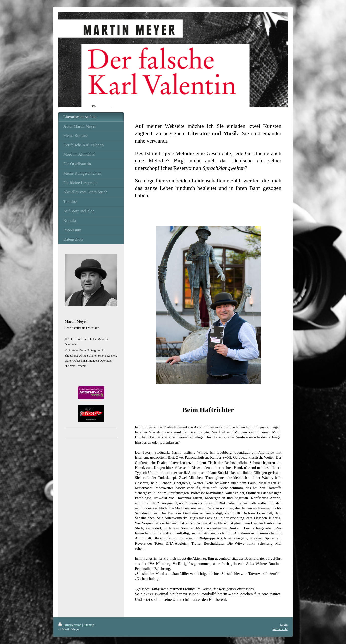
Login (284, 624)
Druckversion (70, 625)
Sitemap (89, 625)
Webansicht (280, 629)
